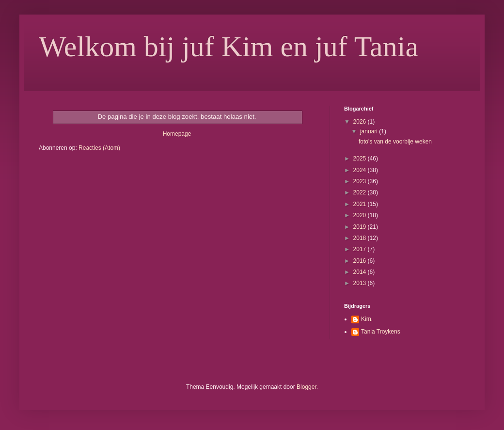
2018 (361, 238)
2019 (361, 227)
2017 (361, 249)
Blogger (307, 387)
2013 (361, 283)
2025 (361, 159)
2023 (361, 181)
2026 (361, 122)
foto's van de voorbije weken (395, 142)
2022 (361, 192)
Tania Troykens (381, 332)
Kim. (367, 319)
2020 (361, 215)
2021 (361, 204)
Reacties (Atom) (99, 148)
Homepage (177, 134)
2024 (361, 170)
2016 (361, 261)
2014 (361, 272)
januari (370, 131)
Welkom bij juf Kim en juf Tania (228, 47)
